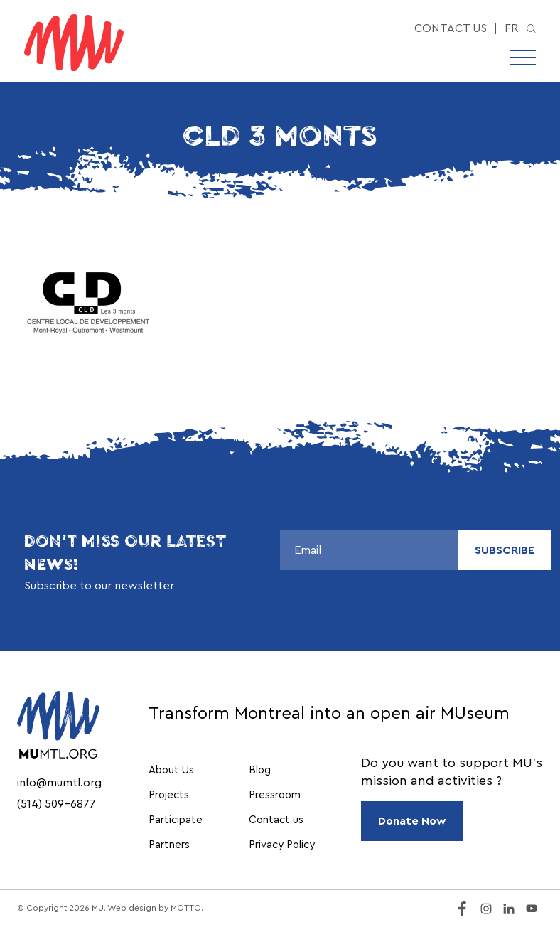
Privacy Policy (282, 845)
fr (511, 28)
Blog (260, 770)
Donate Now (412, 821)
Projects (169, 795)
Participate (176, 820)
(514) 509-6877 (56, 804)
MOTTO (186, 908)
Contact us (451, 28)
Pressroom (275, 795)
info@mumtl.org (59, 783)
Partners (169, 845)
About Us (171, 770)
